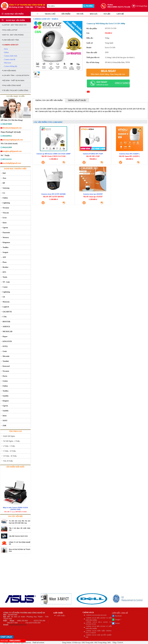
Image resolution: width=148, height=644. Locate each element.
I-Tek (5, 317)
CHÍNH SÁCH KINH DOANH (96, 615)
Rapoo (5, 336)
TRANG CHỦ (50, 14)
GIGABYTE (7, 312)
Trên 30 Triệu (8, 461)
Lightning (6, 203)
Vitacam (6, 213)
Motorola (6, 302)
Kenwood (6, 366)
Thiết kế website (38, 643)
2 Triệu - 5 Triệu (9, 446)
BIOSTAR (6, 322)
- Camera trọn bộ (9, 59)
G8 (4, 297)
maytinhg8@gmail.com (18, 625)
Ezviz (5, 218)
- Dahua (6, 52)
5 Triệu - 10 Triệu (9, 451)
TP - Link (6, 282)
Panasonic (6, 233)
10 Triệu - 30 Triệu (10, 456)
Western (6, 237)
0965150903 (112, 7)
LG (4, 193)
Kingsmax (6, 242)
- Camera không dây (10, 66)
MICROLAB (7, 332)
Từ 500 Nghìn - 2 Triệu (11, 441)
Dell (4, 173)
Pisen (5, 262)
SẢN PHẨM (66, 14)
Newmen (6, 208)
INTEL (5, 346)
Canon (5, 287)
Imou (5, 223)
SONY (5, 421)
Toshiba (5, 247)
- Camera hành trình (10, 56)
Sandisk (5, 396)
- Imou (6, 49)
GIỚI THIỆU (58, 613)
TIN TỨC (80, 14)
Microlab (6, 356)
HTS (4, 272)
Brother (5, 267)
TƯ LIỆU (107, 14)
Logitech (6, 307)
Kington (6, 401)
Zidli (4, 426)
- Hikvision (7, 63)
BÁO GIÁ (94, 14)
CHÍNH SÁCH (88, 613)
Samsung (6, 188)
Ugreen (5, 228)
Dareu (5, 376)
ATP (4, 257)
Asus (4, 178)
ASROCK (6, 327)
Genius (5, 381)
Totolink (6, 361)
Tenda (5, 277)
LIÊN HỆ (120, 14)
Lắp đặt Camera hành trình (18, 536)
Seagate (5, 252)
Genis (5, 351)
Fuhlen (5, 198)
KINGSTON (7, 341)
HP (4, 183)
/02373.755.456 (124, 7)
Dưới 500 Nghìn (9, 436)
